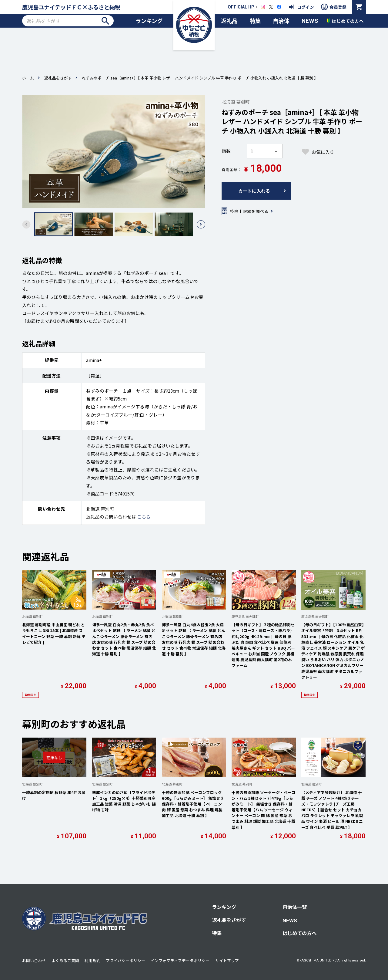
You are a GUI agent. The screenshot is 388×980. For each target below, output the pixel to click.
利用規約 (92, 960)
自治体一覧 (295, 907)
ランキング (149, 21)
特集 (255, 21)
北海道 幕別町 (236, 101)
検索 (105, 21)
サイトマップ (227, 960)
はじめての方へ (299, 933)
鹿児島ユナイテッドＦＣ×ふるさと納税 (71, 7)
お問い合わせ (34, 960)
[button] (201, 224)
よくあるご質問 (65, 960)
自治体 (281, 21)
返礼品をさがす (58, 78)
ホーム (28, 78)
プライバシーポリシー (125, 960)
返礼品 (229, 21)
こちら (144, 517)
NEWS (310, 21)
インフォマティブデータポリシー (180, 960)
